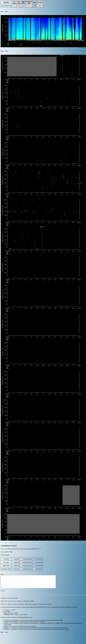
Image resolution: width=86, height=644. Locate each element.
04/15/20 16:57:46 (6, 6)
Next (6, 11)
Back (2, 11)
